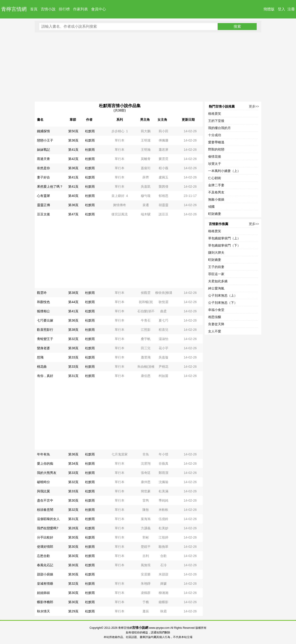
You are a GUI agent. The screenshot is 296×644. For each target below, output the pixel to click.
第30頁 (73, 500)
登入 (281, 9)
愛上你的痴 (45, 463)
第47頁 (73, 214)
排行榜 (64, 9)
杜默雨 (90, 131)
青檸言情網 (14, 9)
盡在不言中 (45, 500)
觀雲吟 (42, 293)
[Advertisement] (148, 67)
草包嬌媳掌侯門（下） (224, 245)
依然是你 (43, 168)
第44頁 (73, 302)
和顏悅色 (43, 302)
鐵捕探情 (43, 131)
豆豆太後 (43, 214)
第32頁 (73, 339)
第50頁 (73, 131)
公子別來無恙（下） (223, 303)
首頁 (34, 9)
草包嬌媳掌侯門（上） (224, 238)
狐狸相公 (43, 311)
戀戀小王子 (45, 140)
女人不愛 (215, 331)
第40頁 (73, 196)
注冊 (291, 9)
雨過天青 (43, 159)
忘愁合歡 (43, 556)
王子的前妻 (216, 267)
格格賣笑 (215, 114)
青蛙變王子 (45, 339)
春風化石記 (45, 565)
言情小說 (48, 9)
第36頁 (73, 140)
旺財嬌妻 (215, 214)
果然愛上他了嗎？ (50, 187)
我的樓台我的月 (219, 128)
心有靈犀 (43, 196)
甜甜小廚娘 (45, 574)
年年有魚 (43, 454)
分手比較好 (45, 537)
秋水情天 (43, 611)
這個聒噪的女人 (48, 519)
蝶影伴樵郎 (45, 602)
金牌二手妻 (216, 185)
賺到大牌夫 (216, 253)
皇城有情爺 (45, 584)
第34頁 (73, 463)
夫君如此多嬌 (218, 281)
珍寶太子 (215, 164)
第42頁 (73, 159)
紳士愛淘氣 (216, 288)
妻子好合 (43, 177)
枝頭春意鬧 (45, 510)
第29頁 (73, 611)
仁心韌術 (215, 178)
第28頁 (73, 528)
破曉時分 (43, 482)
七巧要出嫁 (45, 320)
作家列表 (80, 9)
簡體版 (269, 9)
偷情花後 (215, 156)
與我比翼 (43, 491)
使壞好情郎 (45, 547)
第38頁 (73, 293)
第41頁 (73, 150)
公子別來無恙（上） (223, 295)
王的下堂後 (216, 121)
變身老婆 (43, 348)
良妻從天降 (216, 324)
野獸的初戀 (216, 149)
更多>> (254, 106)
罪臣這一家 (216, 274)
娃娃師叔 (43, 593)
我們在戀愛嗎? (48, 528)
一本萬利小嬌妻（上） (224, 171)
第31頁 (73, 376)
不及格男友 (216, 192)
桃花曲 (42, 367)
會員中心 (99, 9)
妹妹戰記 (43, 150)
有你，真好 (45, 376)
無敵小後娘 (216, 199)
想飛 (40, 357)
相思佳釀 (215, 317)
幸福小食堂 (216, 310)
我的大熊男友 (47, 473)
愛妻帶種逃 (216, 142)
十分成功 (215, 135)
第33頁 (73, 357)
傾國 (211, 207)
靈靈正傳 (43, 205)
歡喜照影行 (45, 330)
